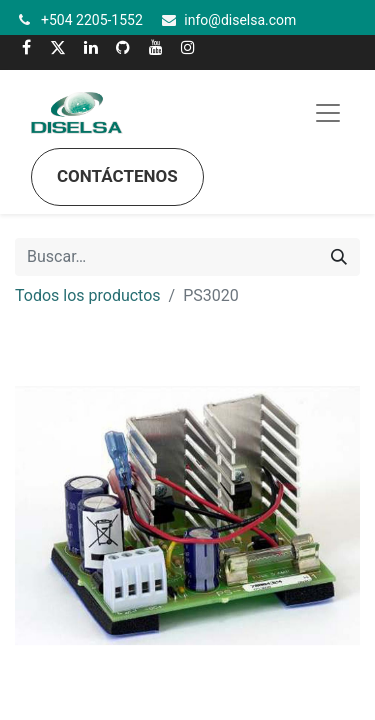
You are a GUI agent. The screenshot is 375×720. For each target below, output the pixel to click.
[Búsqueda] (339, 257)
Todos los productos (88, 295)
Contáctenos (117, 176)
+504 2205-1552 (92, 20)
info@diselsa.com (240, 20)
